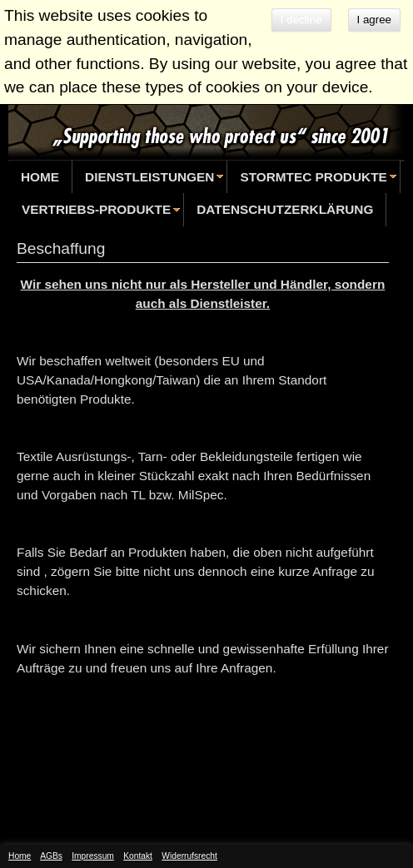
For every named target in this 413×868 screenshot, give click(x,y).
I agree (375, 20)
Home (40, 177)
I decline (301, 20)
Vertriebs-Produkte (96, 209)
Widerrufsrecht (189, 856)
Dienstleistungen (149, 177)
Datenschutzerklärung (285, 209)
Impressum (93, 856)
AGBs (51, 856)
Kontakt (138, 856)
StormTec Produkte (313, 177)
